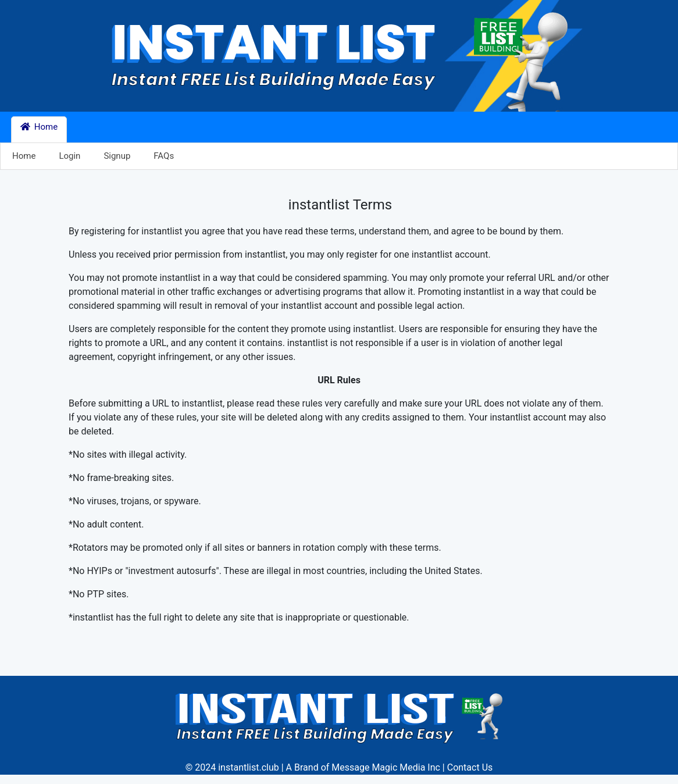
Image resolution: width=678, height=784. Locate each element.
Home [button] (39, 127)
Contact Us (470, 767)
